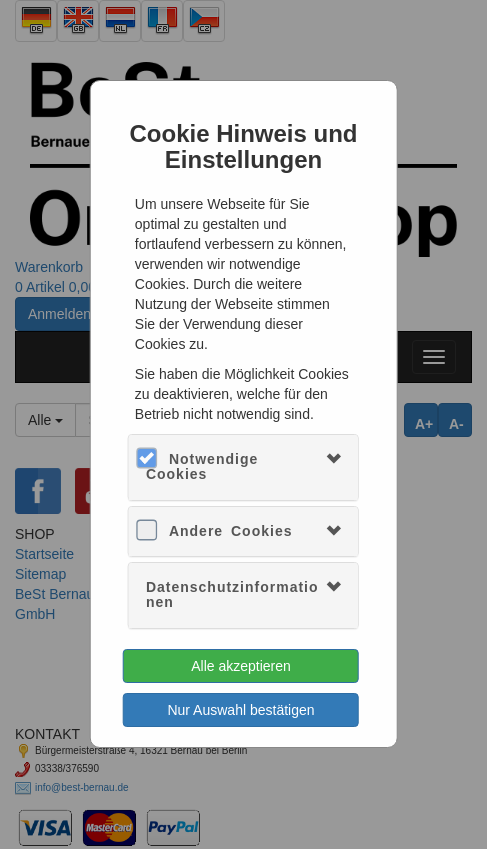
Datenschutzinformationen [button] (232, 594)
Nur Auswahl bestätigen (240, 710)
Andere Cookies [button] (231, 531)
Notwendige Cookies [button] (202, 466)
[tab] (243, 467)
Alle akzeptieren (241, 666)
